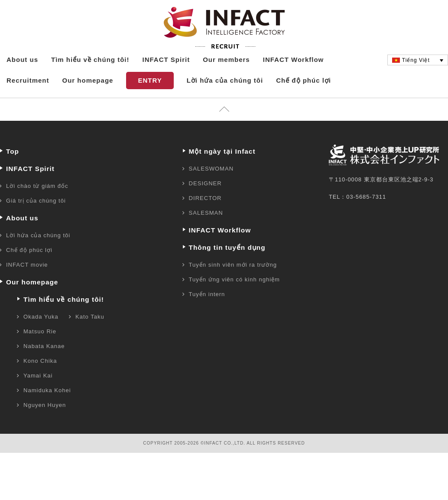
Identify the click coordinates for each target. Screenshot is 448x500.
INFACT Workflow (294, 78)
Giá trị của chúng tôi (36, 219)
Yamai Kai (38, 394)
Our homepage (88, 99)
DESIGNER (205, 202)
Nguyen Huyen (45, 424)
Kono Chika (40, 379)
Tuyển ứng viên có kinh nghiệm (234, 298)
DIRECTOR (205, 217)
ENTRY (150, 99)
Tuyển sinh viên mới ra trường (233, 283)
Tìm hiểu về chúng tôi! (90, 78)
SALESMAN (206, 231)
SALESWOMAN (211, 187)
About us (22, 78)
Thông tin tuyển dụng (227, 266)
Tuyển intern (207, 313)
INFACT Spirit (166, 78)
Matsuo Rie (40, 350)
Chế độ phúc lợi (304, 99)
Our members (226, 78)
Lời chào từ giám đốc (37, 205)
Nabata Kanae (44, 365)
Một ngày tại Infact (222, 170)
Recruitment (28, 99)
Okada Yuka (41, 335)
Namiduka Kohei (47, 409)
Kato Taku (90, 335)
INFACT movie (27, 283)
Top (13, 170)
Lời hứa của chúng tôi (225, 99)
